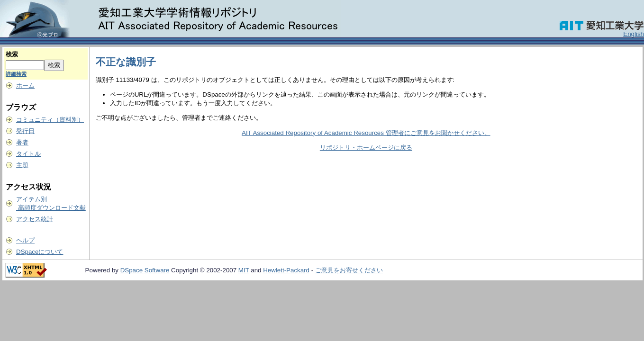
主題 (22, 165)
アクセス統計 (35, 219)
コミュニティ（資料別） (50, 120)
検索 (12, 54)
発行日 (25, 131)
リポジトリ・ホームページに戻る (366, 148)
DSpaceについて (40, 252)
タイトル (28, 154)
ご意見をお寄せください (349, 270)
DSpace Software (145, 270)
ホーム (25, 85)
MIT (244, 270)
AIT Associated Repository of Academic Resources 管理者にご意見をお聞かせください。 (366, 133)
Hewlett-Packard (286, 270)
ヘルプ (25, 240)
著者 (22, 142)
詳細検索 (16, 74)
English (634, 34)
